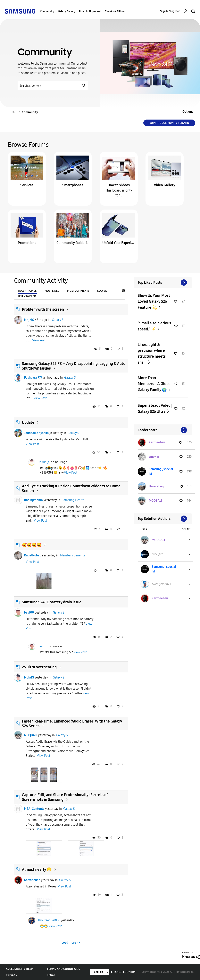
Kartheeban (32, 880)
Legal (51, 975)
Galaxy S (58, 320)
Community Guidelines (73, 243)
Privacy (12, 975)
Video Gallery (165, 185)
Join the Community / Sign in (169, 123)
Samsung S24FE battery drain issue (52, 602)
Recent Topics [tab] (27, 291)
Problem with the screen (43, 309)
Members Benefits (73, 555)
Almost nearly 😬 (37, 869)
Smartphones (73, 185)
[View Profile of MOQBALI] (155, 501)
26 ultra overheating (39, 667)
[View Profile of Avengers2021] (161, 584)
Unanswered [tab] (27, 296)
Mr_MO (29, 320)
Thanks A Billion (115, 11)
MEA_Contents (34, 809)
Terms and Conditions (63, 969)
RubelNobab (33, 555)
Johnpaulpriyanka (36, 433)
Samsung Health (73, 500)
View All (163, 283)
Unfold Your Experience (119, 243)
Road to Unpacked (90, 11)
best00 (29, 612)
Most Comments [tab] (78, 291)
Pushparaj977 (33, 378)
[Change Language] (100, 972)
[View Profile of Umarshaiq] (156, 486)
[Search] (53, 86)
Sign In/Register (170, 11)
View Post (39, 340)
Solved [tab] (102, 291)
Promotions (27, 243)
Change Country (123, 972)
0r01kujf (44, 462)
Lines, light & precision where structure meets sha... (152, 353)
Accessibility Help (19, 969)
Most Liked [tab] (52, 291)
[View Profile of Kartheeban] (157, 442)
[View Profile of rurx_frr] (157, 554)
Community (47, 11)
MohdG (29, 677)
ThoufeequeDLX (49, 920)
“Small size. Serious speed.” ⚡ (154, 326)
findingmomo (33, 500)
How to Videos (119, 185)
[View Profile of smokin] (154, 457)
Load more (69, 943)
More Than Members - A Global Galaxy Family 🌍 (155, 384)
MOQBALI (31, 735)
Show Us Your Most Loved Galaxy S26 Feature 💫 (154, 301)
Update (28, 422)
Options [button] (188, 112)
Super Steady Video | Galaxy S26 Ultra (155, 408)
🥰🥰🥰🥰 (32, 545)
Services (27, 185)
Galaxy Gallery (67, 11)
